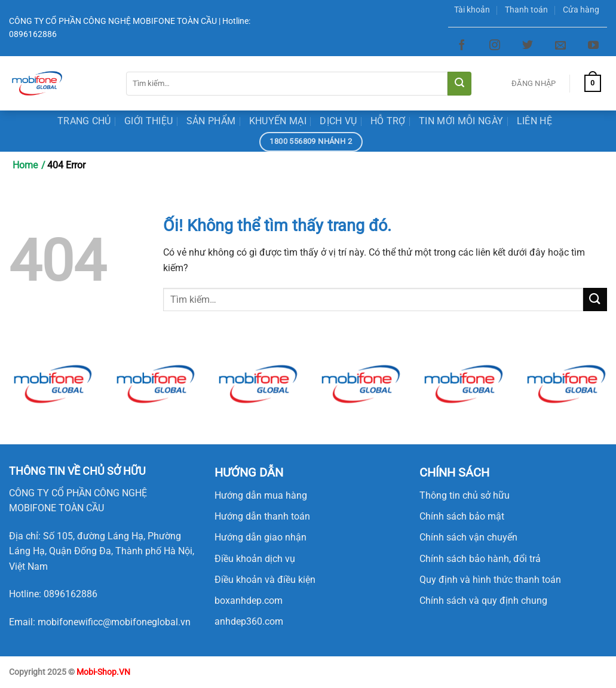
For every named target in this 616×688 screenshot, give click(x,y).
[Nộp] (459, 84)
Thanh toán (526, 10)
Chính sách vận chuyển (468, 537)
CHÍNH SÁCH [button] (454, 472)
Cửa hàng (581, 10)
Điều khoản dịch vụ (255, 559)
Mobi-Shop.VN (103, 672)
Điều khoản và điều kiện (265, 580)
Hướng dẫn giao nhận (261, 537)
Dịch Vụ (338, 121)
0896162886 (71, 594)
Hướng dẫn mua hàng (261, 495)
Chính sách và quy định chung (483, 601)
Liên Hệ (534, 121)
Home (25, 165)
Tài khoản (472, 10)
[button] (77, 471)
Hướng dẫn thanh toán (262, 516)
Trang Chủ (84, 121)
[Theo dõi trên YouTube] (593, 45)
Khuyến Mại (278, 121)
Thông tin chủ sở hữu (465, 495)
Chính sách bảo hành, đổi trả (480, 559)
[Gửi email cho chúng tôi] (560, 45)
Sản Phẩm (211, 121)
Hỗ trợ (388, 121)
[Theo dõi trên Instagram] (495, 45)
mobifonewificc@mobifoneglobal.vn (114, 622)
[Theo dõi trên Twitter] (528, 45)
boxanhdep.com (249, 601)
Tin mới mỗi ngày (461, 121)
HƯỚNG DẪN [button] (249, 472)
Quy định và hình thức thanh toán (490, 580)
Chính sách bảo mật (462, 516)
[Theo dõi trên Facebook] (462, 45)
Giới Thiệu (148, 121)
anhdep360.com (249, 621)
